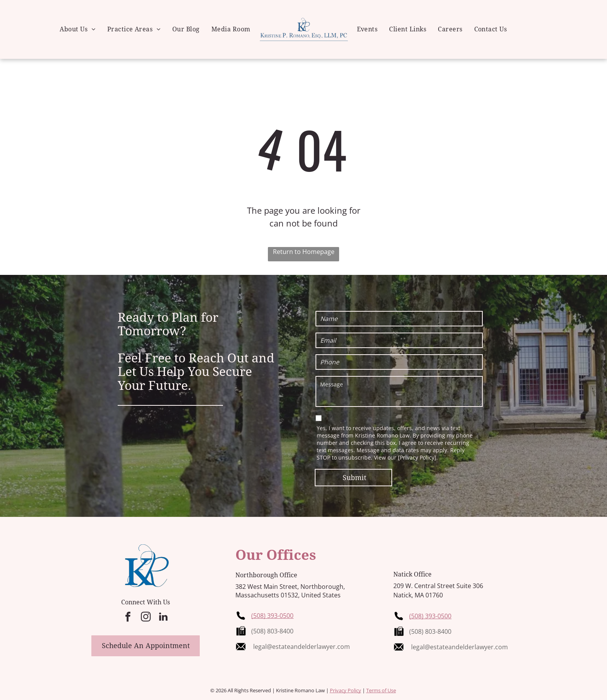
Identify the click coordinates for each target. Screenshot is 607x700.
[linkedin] (163, 618)
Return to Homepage (304, 252)
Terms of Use (381, 690)
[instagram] (146, 618)
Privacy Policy (346, 690)
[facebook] (128, 618)
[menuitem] (77, 29)
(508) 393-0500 (272, 616)
